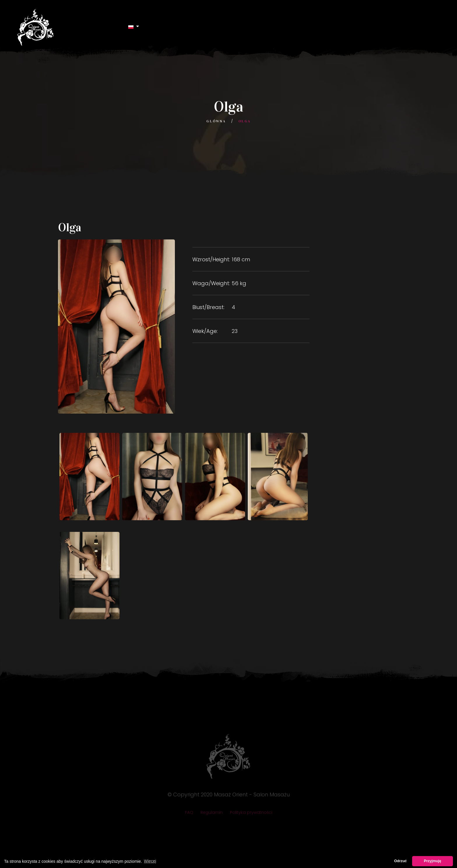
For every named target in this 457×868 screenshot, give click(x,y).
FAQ (189, 814)
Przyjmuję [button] (433, 861)
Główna (216, 121)
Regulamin (212, 814)
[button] (134, 27)
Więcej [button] (150, 861)
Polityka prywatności (251, 814)
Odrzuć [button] (400, 861)
